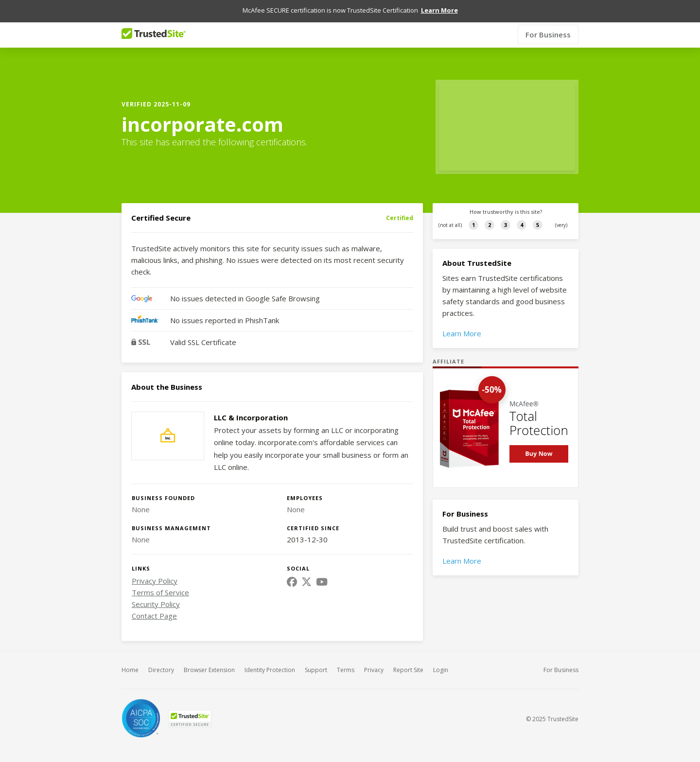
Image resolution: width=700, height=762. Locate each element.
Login (441, 662)
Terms (346, 662)
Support (316, 662)
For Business (548, 26)
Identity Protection (270, 662)
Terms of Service (160, 584)
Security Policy (156, 596)
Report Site (408, 662)
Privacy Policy (155, 572)
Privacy (374, 662)
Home (130, 662)
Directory (161, 662)
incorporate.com (202, 116)
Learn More (462, 325)
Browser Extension (209, 662)
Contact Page (154, 607)
